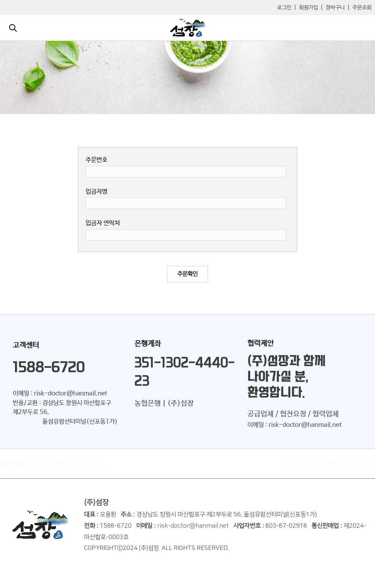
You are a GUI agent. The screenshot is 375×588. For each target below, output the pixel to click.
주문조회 (362, 7)
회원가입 (308, 7)
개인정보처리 (327, 463)
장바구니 (335, 7)
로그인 (284, 7)
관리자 (362, 463)
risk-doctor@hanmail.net (193, 529)
